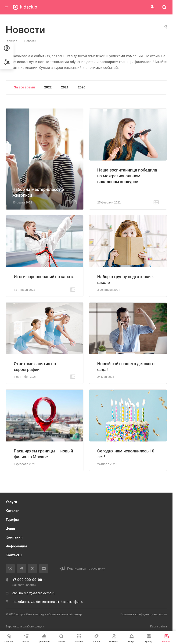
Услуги (11, 502)
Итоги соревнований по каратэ (44, 277)
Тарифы (12, 520)
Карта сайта (158, 626)
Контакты (14, 555)
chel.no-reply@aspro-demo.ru (34, 593)
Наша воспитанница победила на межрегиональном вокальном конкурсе (127, 176)
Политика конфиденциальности (144, 614)
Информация (16, 546)
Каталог (12, 511)
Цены (10, 528)
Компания (14, 537)
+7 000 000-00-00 (27, 580)
